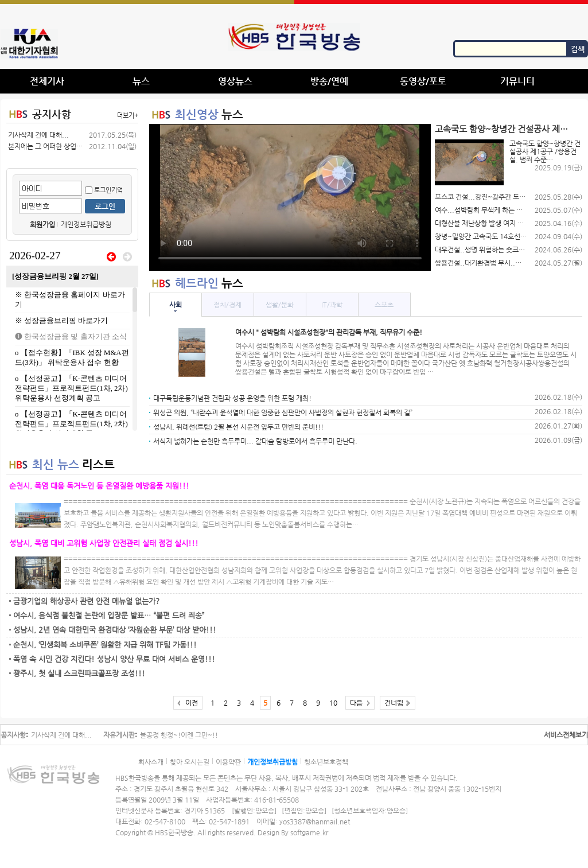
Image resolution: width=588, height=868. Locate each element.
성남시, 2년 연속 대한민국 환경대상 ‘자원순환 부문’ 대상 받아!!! (115, 630)
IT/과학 (332, 305)
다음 (356, 703)
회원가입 (42, 224)
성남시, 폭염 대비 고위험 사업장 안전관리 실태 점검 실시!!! (104, 543)
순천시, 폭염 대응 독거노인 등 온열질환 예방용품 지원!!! (99, 486)
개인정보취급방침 (86, 224)
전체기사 (47, 81)
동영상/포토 (423, 81)
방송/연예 (329, 81)
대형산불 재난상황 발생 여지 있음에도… (481, 223)
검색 (578, 49)
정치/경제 (227, 305)
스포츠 (384, 305)
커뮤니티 (517, 81)
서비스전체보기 (566, 735)
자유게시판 (119, 735)
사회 (176, 305)
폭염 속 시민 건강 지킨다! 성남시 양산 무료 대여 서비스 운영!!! (114, 659)
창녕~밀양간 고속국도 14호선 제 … (481, 236)
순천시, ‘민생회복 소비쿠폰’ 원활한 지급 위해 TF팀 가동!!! (105, 645)
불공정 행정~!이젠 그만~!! (179, 735)
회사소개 (151, 762)
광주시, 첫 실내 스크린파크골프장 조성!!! (79, 673)
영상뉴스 (235, 81)
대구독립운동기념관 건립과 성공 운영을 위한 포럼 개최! (232, 398)
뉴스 (141, 81)
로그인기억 (104, 190)
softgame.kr (309, 832)
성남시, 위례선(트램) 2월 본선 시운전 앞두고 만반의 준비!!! (238, 427)
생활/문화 (280, 305)
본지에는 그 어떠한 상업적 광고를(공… (45, 146)
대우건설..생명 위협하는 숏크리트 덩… (481, 250)
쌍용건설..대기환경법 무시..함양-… (481, 263)
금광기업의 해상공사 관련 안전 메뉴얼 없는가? (86, 601)
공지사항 (52, 114)
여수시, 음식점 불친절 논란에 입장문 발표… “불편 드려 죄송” (109, 615)
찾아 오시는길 (190, 762)
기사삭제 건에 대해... (38, 135)
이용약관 (228, 762)
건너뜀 (394, 703)
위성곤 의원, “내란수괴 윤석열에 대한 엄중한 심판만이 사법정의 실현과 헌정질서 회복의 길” (283, 412)
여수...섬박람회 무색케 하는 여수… (481, 210)
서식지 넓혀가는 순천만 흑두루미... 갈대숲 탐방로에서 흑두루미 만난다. (255, 441)
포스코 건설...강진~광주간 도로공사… (481, 197)
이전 (192, 703)
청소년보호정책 (326, 762)
